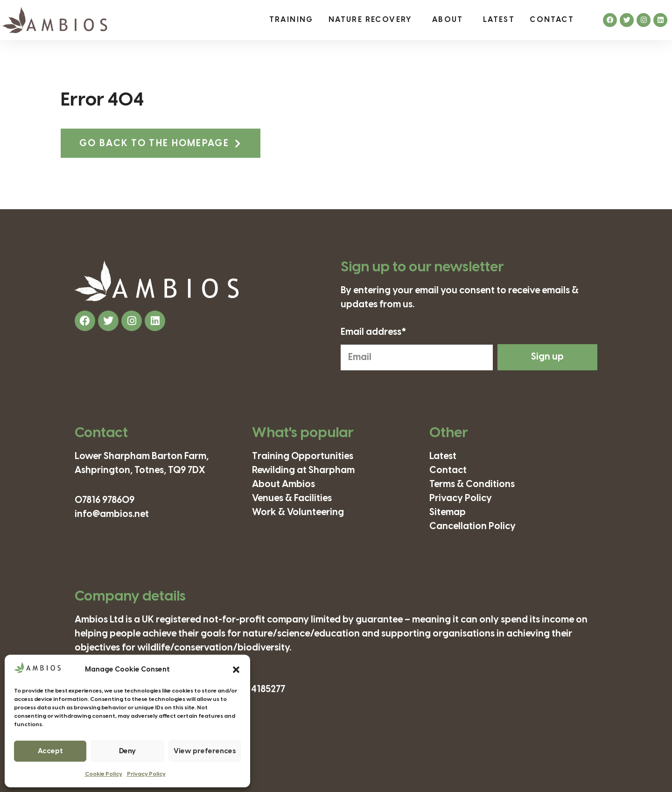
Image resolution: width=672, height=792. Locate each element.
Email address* (374, 332)
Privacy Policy (146, 774)
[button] (236, 670)
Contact (552, 20)
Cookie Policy (104, 774)
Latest (499, 20)
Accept (50, 751)
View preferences (205, 751)
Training (291, 20)
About (450, 20)
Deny (127, 751)
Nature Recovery (373, 20)
